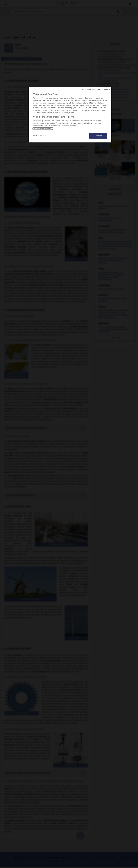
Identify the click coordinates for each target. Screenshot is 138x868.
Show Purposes (39, 136)
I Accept (98, 136)
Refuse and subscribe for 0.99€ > (96, 90)
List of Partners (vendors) (43, 129)
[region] (70, 115)
